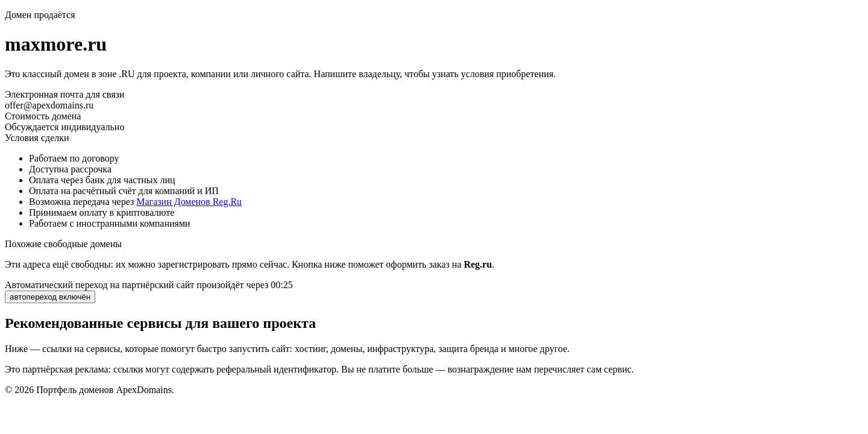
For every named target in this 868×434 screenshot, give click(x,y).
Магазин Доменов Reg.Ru (189, 202)
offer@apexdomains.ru (49, 105)
